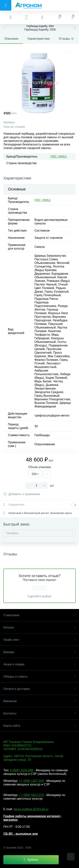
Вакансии (39, 701)
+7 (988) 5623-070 (31, 795)
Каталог (39, 627)
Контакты (39, 713)
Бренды (39, 652)
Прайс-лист (39, 640)
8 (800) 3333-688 (22, 770)
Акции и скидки (39, 664)
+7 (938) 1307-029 (31, 781)
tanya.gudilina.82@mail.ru (31, 809)
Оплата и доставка (39, 689)
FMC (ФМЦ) (59, 157)
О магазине (39, 615)
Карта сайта (39, 726)
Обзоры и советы (39, 677)
